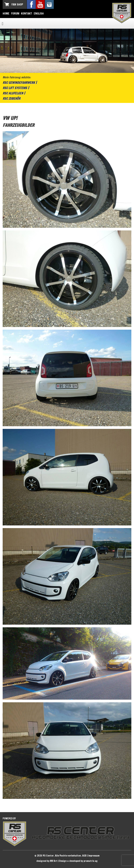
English (39, 13)
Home (6, 13)
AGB (84, 856)
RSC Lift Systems (15, 88)
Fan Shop (17, 4)
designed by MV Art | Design (52, 861)
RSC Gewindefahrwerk (19, 83)
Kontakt (27, 13)
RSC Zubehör (11, 99)
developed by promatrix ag (83, 861)
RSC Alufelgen (13, 93)
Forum (15, 13)
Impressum (94, 856)
